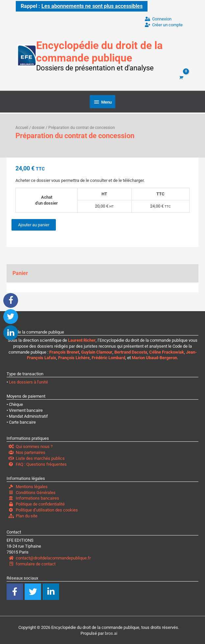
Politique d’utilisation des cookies (43, 509)
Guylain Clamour (97, 351)
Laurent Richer (82, 339)
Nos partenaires (27, 451)
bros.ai (111, 632)
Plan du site (23, 515)
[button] (11, 300)
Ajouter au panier (34, 224)
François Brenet (64, 351)
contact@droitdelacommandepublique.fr (50, 557)
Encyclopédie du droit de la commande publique (110, 51)
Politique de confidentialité (37, 503)
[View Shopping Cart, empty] (181, 77)
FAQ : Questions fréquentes (38, 463)
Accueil (22, 127)
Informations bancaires (34, 497)
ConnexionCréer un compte (164, 21)
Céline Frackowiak (167, 351)
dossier (38, 127)
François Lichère (74, 357)
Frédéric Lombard (108, 357)
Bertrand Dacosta (131, 351)
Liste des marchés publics (37, 457)
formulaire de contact (32, 563)
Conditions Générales (32, 492)
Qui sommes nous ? (31, 446)
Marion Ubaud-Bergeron (154, 357)
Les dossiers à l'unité (28, 381)
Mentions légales (28, 486)
